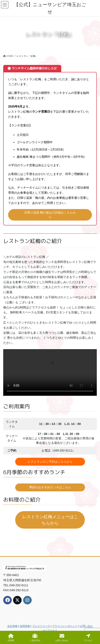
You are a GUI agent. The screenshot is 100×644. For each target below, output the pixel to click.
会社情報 (12, 626)
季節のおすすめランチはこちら (50, 487)
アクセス (52, 631)
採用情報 (25, 626)
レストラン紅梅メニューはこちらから (50, 520)
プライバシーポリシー (65, 626)
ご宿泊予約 (35, 638)
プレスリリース (41, 626)
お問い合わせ (62, 638)
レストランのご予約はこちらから (50, 462)
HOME (11, 638)
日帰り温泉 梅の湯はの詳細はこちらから (50, 215)
